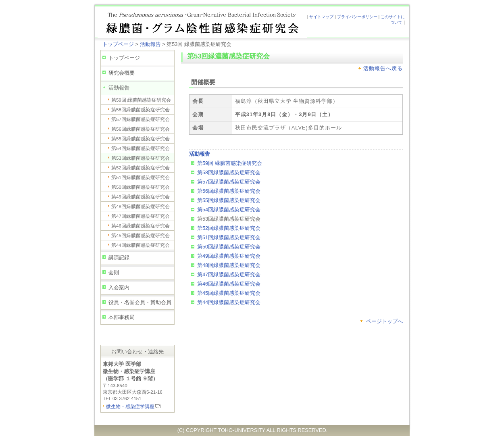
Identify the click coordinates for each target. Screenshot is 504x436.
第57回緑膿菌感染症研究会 (141, 119)
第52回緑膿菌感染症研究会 (141, 168)
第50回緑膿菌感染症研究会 (141, 187)
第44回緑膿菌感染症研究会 (141, 245)
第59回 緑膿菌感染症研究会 (141, 100)
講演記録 (119, 258)
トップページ (118, 44)
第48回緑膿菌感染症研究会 (141, 207)
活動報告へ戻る (383, 68)
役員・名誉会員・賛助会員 (140, 302)
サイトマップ (321, 17)
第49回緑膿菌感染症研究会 (141, 197)
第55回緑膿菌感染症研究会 (141, 139)
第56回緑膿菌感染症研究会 (141, 129)
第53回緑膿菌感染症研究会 (141, 158)
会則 (114, 272)
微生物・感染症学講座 (130, 407)
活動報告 (150, 44)
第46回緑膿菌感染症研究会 (141, 226)
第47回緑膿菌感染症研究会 (141, 216)
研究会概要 (122, 73)
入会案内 (119, 287)
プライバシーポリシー (357, 17)
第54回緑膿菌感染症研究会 (141, 148)
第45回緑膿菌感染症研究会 (141, 236)
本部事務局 (122, 317)
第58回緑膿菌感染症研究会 (141, 110)
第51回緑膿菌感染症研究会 (141, 177)
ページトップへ (384, 321)
